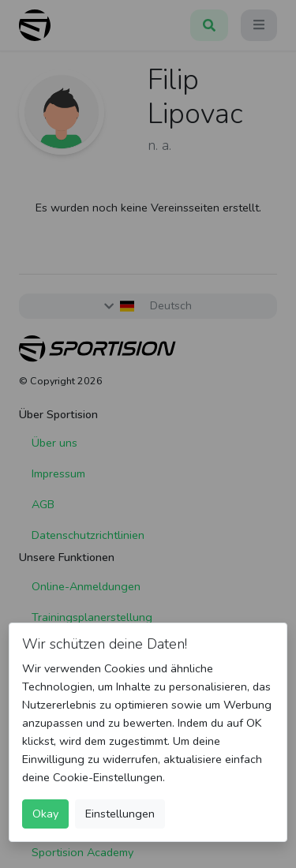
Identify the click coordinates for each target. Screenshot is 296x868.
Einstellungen (120, 814)
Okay (45, 814)
